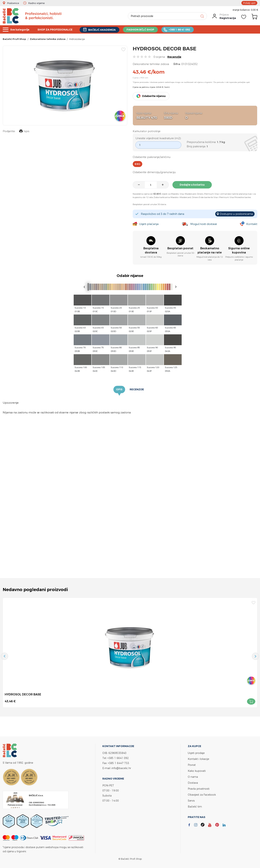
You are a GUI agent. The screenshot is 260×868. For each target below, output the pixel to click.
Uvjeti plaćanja (149, 224)
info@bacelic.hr (121, 768)
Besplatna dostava (151, 250)
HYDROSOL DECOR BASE (23, 694)
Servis (191, 801)
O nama (193, 777)
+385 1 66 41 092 (188, 30)
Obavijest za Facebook (202, 795)
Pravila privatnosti (199, 789)
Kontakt (252, 224)
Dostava (193, 783)
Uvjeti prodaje (196, 753)
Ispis (24, 132)
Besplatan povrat (180, 249)
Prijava (224, 15)
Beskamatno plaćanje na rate (210, 250)
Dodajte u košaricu (192, 185)
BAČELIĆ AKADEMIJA (107, 30)
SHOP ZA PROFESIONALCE (58, 30)
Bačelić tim (195, 807)
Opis (119, 389)
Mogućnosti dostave (204, 224)
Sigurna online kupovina (239, 250)
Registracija (228, 18)
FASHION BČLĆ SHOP (147, 30)
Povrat (192, 765)
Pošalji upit (249, 3)
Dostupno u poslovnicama (236, 214)
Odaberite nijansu (154, 96)
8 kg (137, 164)
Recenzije (174, 57)
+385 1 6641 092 (118, 758)
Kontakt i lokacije (198, 759)
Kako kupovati (197, 771)
